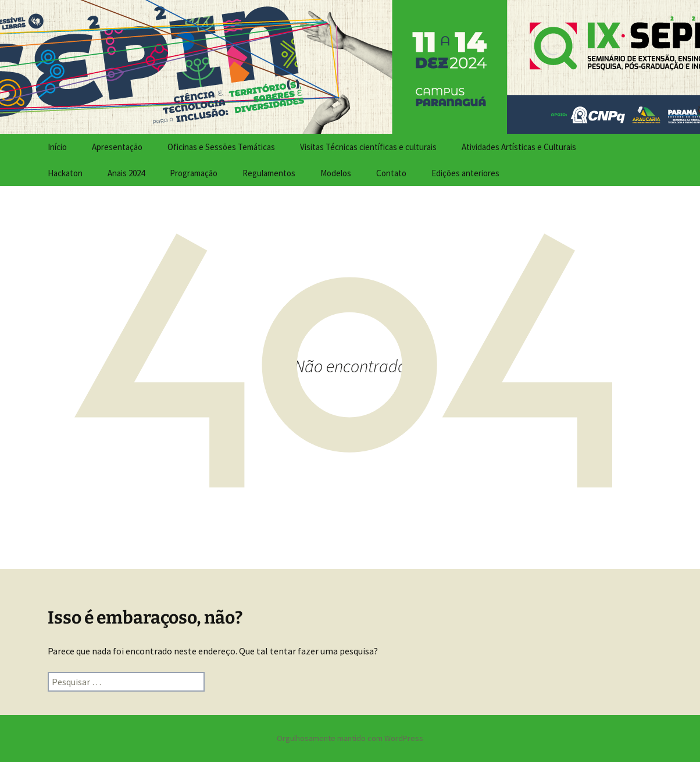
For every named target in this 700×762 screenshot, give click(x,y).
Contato (391, 173)
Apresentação (117, 147)
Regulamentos (269, 173)
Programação (194, 173)
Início (57, 147)
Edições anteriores (465, 173)
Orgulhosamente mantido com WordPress (350, 738)
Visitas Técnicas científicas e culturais (368, 147)
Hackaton (65, 173)
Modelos (336, 173)
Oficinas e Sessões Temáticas (221, 147)
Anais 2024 (126, 173)
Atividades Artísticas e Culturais (519, 147)
